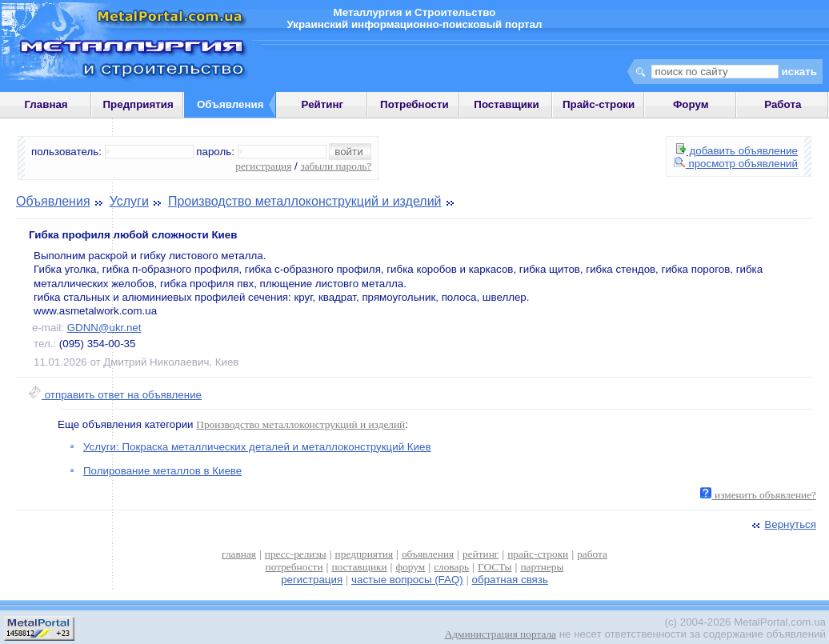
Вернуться (783, 524)
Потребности (414, 104)
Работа (783, 104)
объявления (428, 554)
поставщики (359, 567)
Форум (691, 104)
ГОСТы (495, 567)
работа (592, 554)
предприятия (364, 554)
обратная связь (510, 580)
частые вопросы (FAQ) (407, 580)
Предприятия (138, 104)
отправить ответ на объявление (115, 395)
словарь (451, 567)
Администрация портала (501, 634)
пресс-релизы (296, 554)
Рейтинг (323, 104)
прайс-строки (538, 554)
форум (411, 567)
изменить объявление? (758, 495)
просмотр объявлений (736, 164)
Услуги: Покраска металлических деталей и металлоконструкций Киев (257, 447)
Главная (46, 104)
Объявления (53, 201)
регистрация (263, 166)
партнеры (542, 567)
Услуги (129, 201)
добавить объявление (737, 151)
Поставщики (506, 104)
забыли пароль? (336, 166)
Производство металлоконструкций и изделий (305, 201)
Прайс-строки (599, 104)
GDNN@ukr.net (104, 328)
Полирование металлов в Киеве (162, 471)
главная (239, 554)
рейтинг (481, 554)
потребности (294, 567)
